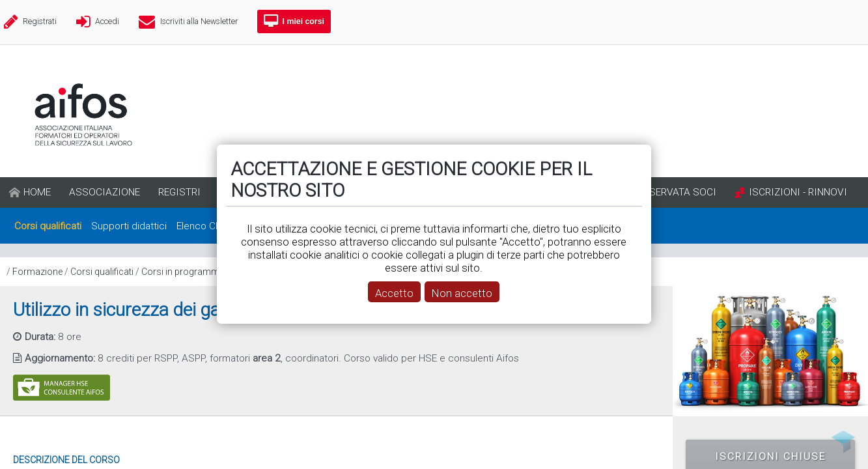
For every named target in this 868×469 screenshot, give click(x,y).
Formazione (37, 272)
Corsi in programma (183, 272)
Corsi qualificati (102, 272)
